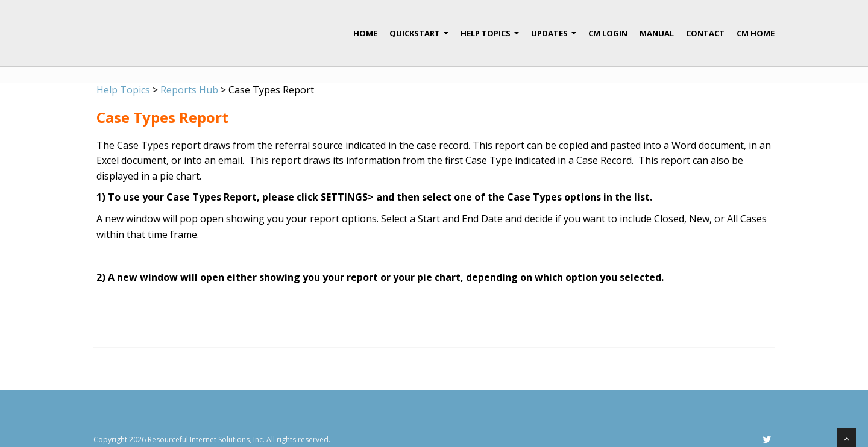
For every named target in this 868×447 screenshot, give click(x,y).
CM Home (756, 33)
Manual (657, 33)
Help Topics (490, 38)
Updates (554, 38)
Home (365, 33)
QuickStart (419, 38)
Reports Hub (189, 90)
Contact (705, 33)
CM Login (608, 33)
